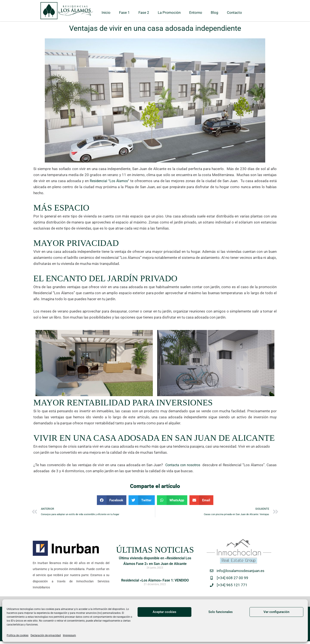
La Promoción (169, 13)
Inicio (106, 13)
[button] (112, 500)
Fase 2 (144, 13)
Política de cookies (18, 635)
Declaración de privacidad (46, 635)
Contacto (234, 13)
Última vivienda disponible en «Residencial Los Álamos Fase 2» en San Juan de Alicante (155, 564)
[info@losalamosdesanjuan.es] (212, 572)
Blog (215, 13)
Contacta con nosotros (182, 465)
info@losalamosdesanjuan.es (240, 572)
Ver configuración (276, 612)
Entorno (196, 13)
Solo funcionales (221, 612)
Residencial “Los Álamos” (110, 181)
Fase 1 (124, 13)
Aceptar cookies (164, 612)
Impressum (69, 635)
